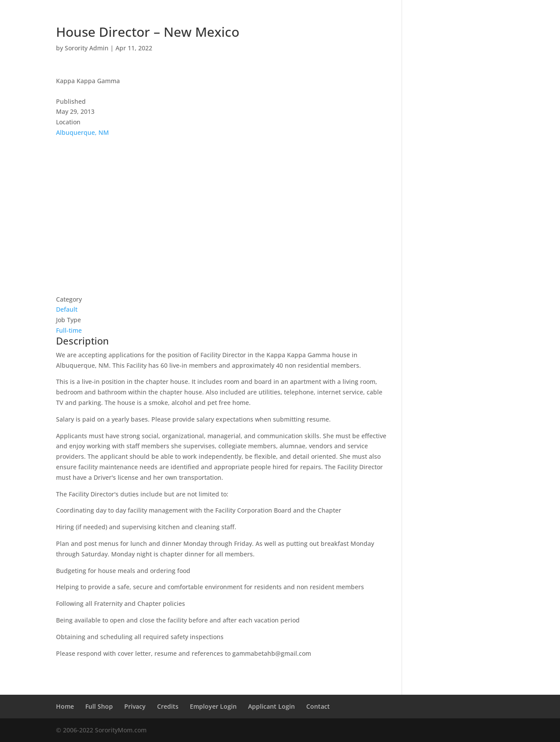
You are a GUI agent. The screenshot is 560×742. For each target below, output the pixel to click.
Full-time (69, 330)
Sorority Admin (87, 48)
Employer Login (213, 706)
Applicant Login (271, 706)
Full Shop (99, 706)
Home (65, 706)
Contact (318, 706)
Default (67, 309)
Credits (168, 706)
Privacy (135, 706)
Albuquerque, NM (82, 132)
